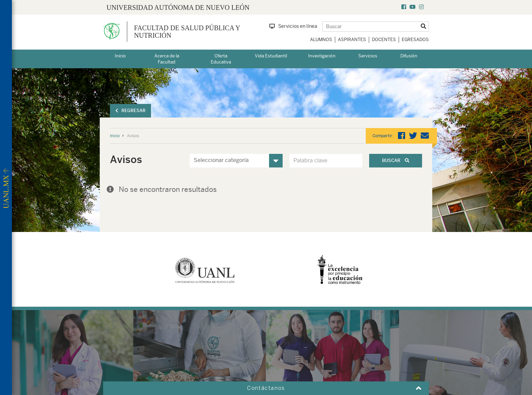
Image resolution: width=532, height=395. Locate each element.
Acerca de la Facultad (167, 59)
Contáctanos (266, 388)
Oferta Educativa (221, 59)
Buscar (396, 160)
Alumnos (321, 40)
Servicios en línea (293, 26)
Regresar (130, 111)
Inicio (120, 56)
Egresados (415, 40)
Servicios (368, 56)
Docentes (384, 40)
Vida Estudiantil (271, 56)
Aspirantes (352, 40)
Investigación (322, 56)
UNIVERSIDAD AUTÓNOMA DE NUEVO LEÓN (178, 7)
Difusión (409, 56)
